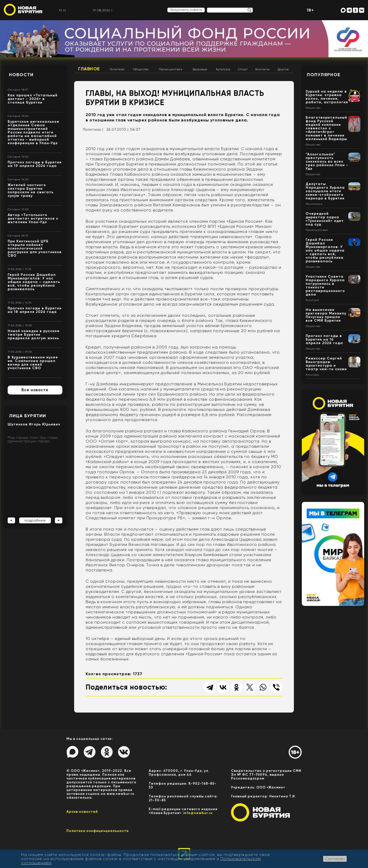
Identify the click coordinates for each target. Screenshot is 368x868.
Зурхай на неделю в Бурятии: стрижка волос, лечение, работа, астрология (327, 97)
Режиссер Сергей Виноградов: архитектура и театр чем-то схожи (326, 364)
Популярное (324, 75)
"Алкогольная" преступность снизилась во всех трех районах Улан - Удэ (327, 161)
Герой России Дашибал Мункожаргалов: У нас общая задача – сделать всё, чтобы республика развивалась (34, 282)
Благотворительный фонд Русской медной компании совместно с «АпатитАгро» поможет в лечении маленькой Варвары (326, 128)
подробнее (35, 520)
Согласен (335, 859)
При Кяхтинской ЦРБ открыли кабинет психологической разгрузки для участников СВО (35, 248)
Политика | (93, 129)
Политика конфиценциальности (98, 831)
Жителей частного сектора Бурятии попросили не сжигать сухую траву (31, 190)
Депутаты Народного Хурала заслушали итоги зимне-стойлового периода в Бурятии (325, 191)
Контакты (262, 69)
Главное (89, 69)
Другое (283, 69)
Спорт (243, 69)
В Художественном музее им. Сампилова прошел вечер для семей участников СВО (33, 363)
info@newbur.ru (198, 813)
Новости (21, 75)
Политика (117, 69)
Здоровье (200, 69)
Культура (223, 69)
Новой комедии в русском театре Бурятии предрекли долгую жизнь (34, 335)
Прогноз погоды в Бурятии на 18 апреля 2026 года (35, 310)
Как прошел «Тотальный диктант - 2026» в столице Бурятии (33, 99)
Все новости (35, 390)
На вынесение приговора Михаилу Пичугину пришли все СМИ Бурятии (326, 315)
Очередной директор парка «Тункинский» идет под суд (325, 219)
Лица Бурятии (27, 416)
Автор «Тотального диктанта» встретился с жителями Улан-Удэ (33, 218)
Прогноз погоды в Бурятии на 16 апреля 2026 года (324, 339)
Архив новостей (82, 812)
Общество (141, 69)
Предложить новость (186, 10)
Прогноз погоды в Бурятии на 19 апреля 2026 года (35, 164)
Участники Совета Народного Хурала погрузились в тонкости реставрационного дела (325, 285)
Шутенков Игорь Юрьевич (34, 424)
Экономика (314, 204)
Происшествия (170, 69)
